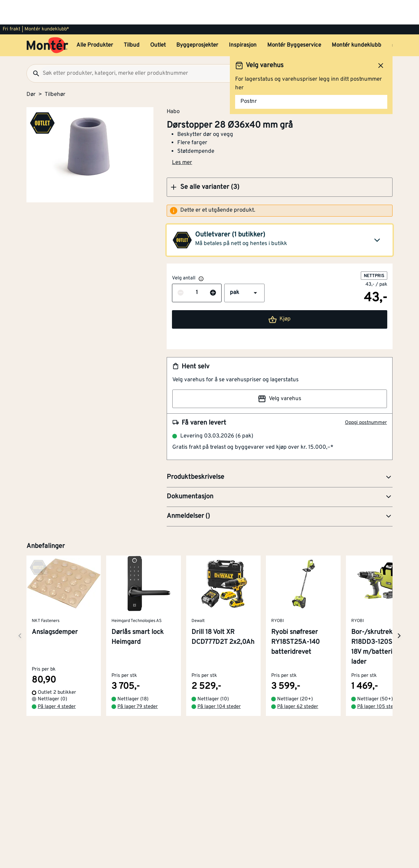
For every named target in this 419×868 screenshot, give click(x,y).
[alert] (280, 186)
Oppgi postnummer (366, 398)
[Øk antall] (213, 269)
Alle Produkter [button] (95, 21)
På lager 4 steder (57, 682)
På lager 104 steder (219, 682)
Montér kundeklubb (356, 21)
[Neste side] (20, 611)
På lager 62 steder (298, 682)
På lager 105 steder (379, 682)
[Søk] (33, 49)
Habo (173, 87)
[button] (280, 163)
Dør (31, 70)
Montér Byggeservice (294, 21)
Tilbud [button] (132, 21)
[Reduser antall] (181, 269)
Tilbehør (55, 70)
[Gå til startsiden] (47, 21)
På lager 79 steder (138, 682)
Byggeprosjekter (197, 21)
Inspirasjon (243, 21)
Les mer (182, 138)
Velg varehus (279, 374)
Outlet (158, 21)
